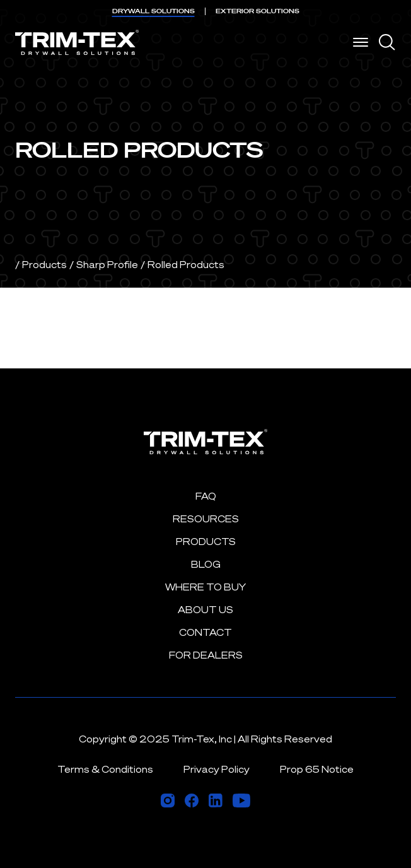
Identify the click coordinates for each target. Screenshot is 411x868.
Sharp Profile (107, 265)
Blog (206, 564)
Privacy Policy (217, 769)
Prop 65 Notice (317, 769)
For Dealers (206, 655)
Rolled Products (186, 265)
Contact (205, 632)
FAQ (206, 496)
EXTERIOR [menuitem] (258, 11)
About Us (205, 610)
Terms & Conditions (105, 769)
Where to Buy (205, 587)
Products (44, 265)
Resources (206, 519)
